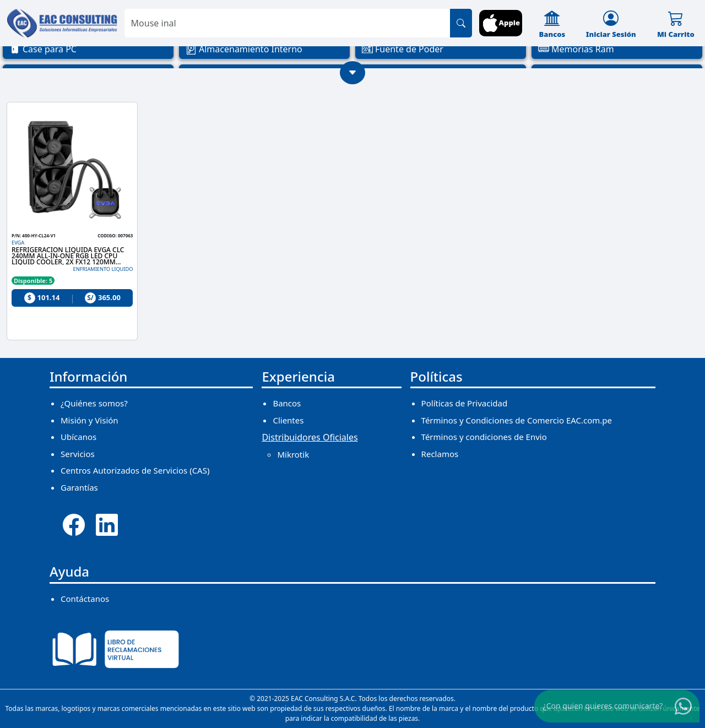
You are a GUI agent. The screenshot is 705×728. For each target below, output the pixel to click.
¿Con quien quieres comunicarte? (603, 706)
